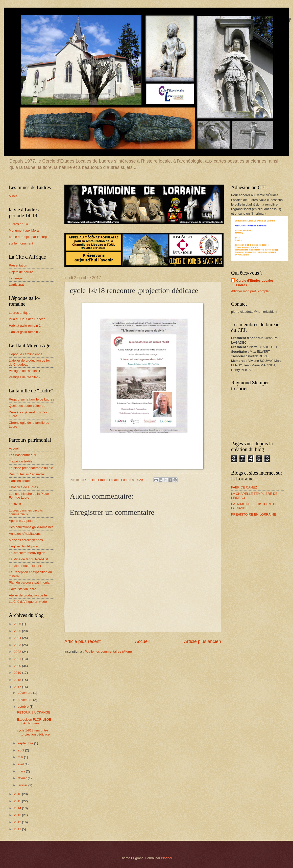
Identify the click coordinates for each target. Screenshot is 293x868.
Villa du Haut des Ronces (27, 319)
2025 (18, 631)
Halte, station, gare (22, 589)
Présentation (18, 265)
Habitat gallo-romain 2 (25, 332)
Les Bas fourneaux (22, 455)
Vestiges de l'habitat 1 (25, 371)
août (21, 750)
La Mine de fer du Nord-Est (28, 559)
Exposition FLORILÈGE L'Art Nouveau (34, 721)
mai (21, 757)
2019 (18, 673)
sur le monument (21, 243)
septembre (26, 743)
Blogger (167, 858)
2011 (18, 829)
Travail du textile (21, 461)
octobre (24, 707)
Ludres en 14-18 (21, 224)
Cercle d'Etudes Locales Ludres (255, 283)
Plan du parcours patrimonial (30, 582)
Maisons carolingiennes (26, 540)
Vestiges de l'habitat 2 (25, 377)
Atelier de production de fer (28, 595)
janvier (23, 785)
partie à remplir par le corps (29, 237)
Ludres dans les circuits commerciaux (26, 512)
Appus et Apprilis (21, 521)
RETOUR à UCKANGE (34, 712)
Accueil (142, 641)
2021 (18, 659)
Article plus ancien (203, 641)
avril (21, 764)
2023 (18, 645)
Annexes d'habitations (25, 534)
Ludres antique (20, 313)
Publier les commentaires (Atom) (108, 651)
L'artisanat (16, 285)
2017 (18, 687)
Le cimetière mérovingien (27, 553)
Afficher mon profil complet (250, 291)
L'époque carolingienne (26, 354)
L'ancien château (21, 481)
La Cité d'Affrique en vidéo (28, 602)
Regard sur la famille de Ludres (31, 399)
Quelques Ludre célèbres (27, 406)
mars (22, 771)
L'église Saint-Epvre (23, 546)
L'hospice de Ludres (23, 487)
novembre (25, 700)
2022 (18, 652)
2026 (18, 624)
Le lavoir (15, 504)
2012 (18, 822)
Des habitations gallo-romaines (31, 527)
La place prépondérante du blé (31, 468)
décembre (25, 693)
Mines (13, 196)
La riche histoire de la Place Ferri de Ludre (29, 496)
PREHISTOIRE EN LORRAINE (254, 514)
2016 (18, 794)
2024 (18, 638)
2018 (18, 680)
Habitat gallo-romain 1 (25, 326)
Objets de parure (21, 272)
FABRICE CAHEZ (244, 487)
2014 (18, 808)
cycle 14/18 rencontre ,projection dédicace (33, 732)
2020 (18, 666)
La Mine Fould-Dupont (25, 566)
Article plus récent (82, 641)
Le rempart (17, 278)
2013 (18, 815)
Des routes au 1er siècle (26, 474)
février (23, 778)
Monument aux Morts (24, 230)
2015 (18, 801)
